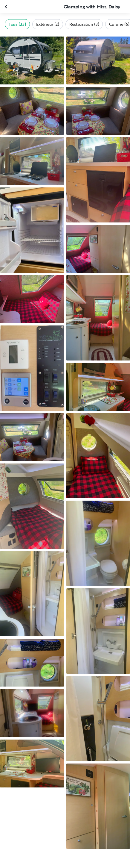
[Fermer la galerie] (7, 7)
